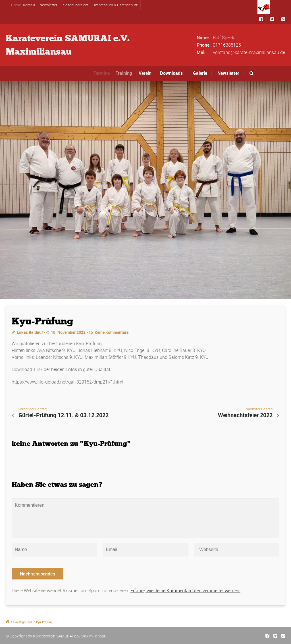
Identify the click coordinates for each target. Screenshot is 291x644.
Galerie (200, 73)
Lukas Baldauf (30, 332)
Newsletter (50, 5)
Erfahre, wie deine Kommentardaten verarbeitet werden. (185, 591)
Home (20, 5)
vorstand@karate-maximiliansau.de (249, 52)
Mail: (202, 52)
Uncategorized (23, 622)
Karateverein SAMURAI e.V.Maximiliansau (68, 45)
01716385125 (227, 45)
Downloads (173, 73)
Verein (148, 73)
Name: (203, 38)
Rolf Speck (224, 38)
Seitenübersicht (76, 5)
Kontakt (33, 5)
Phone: (204, 45)
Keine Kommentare (112, 332)
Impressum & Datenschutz (116, 5)
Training (128, 73)
